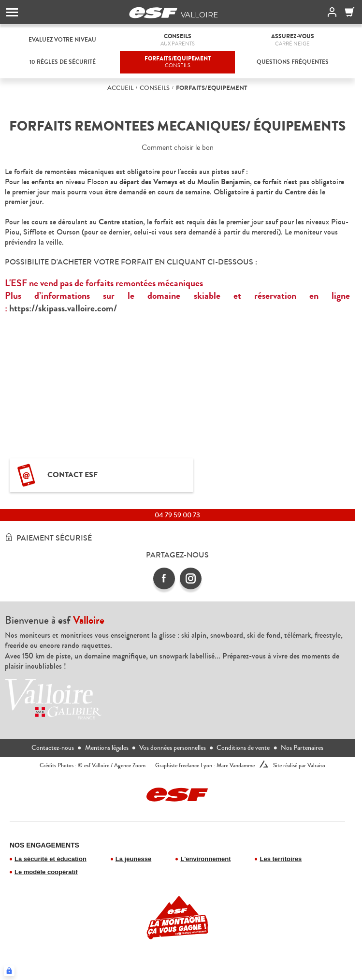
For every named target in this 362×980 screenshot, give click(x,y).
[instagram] (191, 578)
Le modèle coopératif (46, 872)
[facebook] (164, 578)
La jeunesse (133, 859)
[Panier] (350, 12)
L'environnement (205, 859)
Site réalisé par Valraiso (299, 766)
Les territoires (281, 859)
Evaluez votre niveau (62, 40)
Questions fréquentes (293, 62)
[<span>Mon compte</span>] (330, 12)
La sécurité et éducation (51, 859)
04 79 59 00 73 (177, 515)
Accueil (120, 88)
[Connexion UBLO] (9, 971)
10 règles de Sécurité (63, 62)
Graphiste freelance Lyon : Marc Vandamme (205, 766)
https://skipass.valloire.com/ (63, 308)
